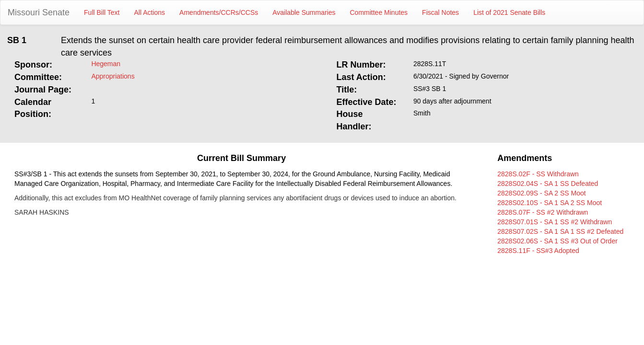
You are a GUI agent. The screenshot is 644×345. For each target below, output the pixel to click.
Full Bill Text (102, 12)
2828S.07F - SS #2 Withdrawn (543, 212)
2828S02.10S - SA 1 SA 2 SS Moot (550, 203)
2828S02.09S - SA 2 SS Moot (541, 193)
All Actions (150, 12)
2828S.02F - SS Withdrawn (538, 174)
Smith (422, 113)
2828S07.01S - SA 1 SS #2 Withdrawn (555, 222)
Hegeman (106, 64)
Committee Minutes (379, 12)
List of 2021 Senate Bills (509, 12)
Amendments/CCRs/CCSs (219, 12)
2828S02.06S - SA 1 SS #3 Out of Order (557, 241)
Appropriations (113, 76)
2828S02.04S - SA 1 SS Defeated (548, 184)
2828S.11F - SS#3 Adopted (538, 251)
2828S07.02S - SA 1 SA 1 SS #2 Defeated (560, 231)
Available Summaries (304, 12)
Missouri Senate (39, 12)
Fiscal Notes (440, 12)
